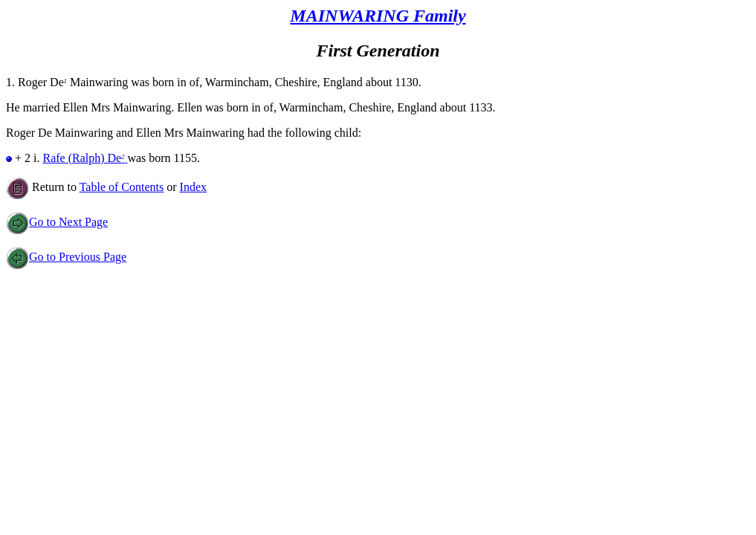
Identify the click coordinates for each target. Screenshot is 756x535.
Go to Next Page (57, 222)
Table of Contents (122, 187)
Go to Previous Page (66, 257)
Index (193, 187)
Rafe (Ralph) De (85, 158)
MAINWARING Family (378, 16)
